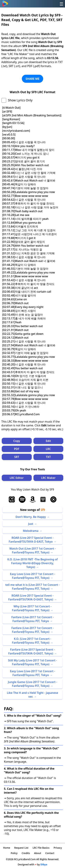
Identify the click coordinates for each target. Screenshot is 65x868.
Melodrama (31, 531)
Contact (50, 853)
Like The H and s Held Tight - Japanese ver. (33, 695)
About (38, 853)
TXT (48, 457)
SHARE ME (33, 79)
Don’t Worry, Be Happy (31, 517)
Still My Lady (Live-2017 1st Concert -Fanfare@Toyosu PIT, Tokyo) (32, 662)
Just (31, 524)
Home (7, 848)
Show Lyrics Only (20, 100)
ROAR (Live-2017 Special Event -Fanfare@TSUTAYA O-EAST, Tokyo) (31, 597)
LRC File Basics (41, 848)
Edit (48, 441)
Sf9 (43, 510)
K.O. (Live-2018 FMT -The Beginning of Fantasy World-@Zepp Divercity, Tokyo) (32, 563)
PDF (17, 449)
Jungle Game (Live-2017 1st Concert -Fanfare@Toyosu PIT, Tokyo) (33, 684)
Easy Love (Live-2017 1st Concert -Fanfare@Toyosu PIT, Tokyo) (32, 576)
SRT (17, 457)
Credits (26, 853)
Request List (21, 848)
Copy (17, 441)
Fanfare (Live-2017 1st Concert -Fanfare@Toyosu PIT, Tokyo (32, 619)
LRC (48, 449)
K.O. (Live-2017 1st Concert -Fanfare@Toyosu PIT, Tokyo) (32, 641)
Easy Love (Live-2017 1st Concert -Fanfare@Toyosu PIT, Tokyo (32, 673)
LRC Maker (48, 478)
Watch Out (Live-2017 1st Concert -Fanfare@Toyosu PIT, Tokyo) (32, 550)
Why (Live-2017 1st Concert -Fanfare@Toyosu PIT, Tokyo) (32, 608)
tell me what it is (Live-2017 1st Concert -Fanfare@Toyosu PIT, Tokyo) (33, 587)
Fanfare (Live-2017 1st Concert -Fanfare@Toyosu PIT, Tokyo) (32, 630)
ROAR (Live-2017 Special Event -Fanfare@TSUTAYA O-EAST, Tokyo (31, 540)
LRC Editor (17, 478)
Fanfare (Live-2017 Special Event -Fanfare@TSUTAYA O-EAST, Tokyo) (31, 651)
